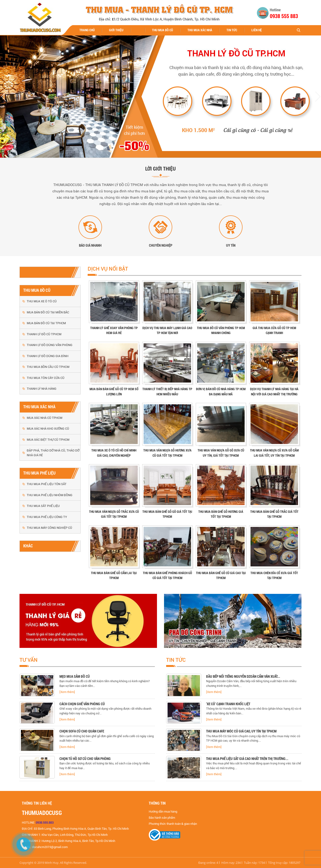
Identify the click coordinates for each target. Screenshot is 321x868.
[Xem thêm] (67, 692)
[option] (87, 686)
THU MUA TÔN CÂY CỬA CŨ (46, 378)
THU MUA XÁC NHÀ (200, 30)
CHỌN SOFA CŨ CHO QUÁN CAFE (82, 731)
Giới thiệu (116, 30)
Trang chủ (87, 30)
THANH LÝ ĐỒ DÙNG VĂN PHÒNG (50, 345)
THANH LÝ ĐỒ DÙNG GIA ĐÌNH (48, 356)
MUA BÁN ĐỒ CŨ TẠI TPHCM (46, 323)
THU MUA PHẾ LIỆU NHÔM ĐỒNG (50, 495)
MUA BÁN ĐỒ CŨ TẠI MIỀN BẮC (48, 312)
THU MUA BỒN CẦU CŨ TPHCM (48, 367)
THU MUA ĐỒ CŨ (162, 30)
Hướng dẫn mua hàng (163, 812)
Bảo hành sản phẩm (162, 818)
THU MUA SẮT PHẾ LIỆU (43, 506)
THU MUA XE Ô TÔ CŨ (42, 301)
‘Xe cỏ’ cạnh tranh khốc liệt (228, 704)
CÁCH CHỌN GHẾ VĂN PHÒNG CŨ (82, 704)
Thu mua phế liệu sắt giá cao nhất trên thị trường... (247, 759)
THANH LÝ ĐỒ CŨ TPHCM (44, 334)
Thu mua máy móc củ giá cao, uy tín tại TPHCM (241, 731)
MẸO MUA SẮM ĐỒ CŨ (75, 676)
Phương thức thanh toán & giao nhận (173, 824)
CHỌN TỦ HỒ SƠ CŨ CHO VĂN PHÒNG (85, 759)
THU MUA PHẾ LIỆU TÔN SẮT (47, 484)
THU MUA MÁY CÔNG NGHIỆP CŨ (49, 528)
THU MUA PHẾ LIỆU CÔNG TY (47, 517)
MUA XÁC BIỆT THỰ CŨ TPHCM (48, 440)
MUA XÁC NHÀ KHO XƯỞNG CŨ (48, 429)
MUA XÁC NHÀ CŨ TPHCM (45, 418)
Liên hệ (257, 30)
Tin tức (232, 30)
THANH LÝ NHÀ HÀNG (42, 389)
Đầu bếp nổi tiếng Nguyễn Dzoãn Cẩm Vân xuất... (243, 676)
